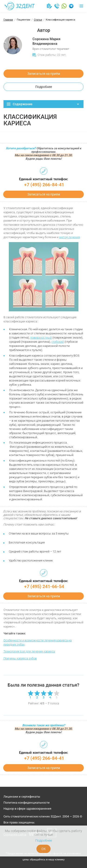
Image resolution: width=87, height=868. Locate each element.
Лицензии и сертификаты (22, 797)
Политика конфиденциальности (27, 803)
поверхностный (41, 338)
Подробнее (44, 87)
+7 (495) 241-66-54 (44, 586)
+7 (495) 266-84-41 (44, 185)
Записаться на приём (44, 74)
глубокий (58, 342)
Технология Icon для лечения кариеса (29, 651)
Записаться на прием (44, 194)
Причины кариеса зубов (20, 658)
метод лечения (69, 237)
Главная (8, 20)
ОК (43, 849)
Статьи (38, 20)
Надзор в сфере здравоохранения (27, 809)
